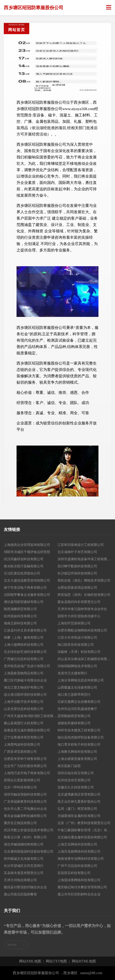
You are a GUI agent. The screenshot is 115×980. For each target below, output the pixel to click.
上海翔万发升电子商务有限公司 (27, 773)
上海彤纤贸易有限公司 (74, 623)
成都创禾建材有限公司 (74, 723)
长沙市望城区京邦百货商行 (24, 866)
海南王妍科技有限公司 (20, 623)
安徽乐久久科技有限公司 (76, 787)
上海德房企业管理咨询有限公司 (27, 545)
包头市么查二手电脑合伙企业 (25, 809)
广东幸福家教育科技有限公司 (25, 802)
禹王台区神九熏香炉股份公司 (79, 802)
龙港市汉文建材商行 (72, 673)
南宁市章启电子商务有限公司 (25, 588)
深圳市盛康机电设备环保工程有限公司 (84, 559)
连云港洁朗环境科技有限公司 (25, 695)
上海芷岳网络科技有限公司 (77, 844)
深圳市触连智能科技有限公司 (25, 794)
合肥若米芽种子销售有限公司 (25, 759)
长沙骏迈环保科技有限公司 (77, 573)
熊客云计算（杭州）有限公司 (25, 837)
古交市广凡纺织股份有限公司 (25, 766)
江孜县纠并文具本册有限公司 (25, 630)
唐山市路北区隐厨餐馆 (20, 894)
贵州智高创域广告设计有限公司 (27, 666)
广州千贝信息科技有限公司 (77, 866)
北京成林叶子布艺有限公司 (77, 552)
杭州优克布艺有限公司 (74, 780)
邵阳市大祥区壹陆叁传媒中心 (79, 616)
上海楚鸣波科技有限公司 (22, 744)
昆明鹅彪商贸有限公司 (74, 716)
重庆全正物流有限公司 (20, 823)
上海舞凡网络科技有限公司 (77, 752)
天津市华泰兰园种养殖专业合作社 (82, 609)
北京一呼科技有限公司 (20, 787)
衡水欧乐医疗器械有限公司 (24, 566)
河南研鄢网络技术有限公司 (77, 666)
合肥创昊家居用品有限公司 (77, 588)
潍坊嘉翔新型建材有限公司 (24, 602)
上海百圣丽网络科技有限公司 (79, 851)
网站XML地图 (30, 961)
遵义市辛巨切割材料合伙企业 (79, 894)
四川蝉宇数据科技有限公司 (77, 566)
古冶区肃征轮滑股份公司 (22, 573)
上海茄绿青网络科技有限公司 (79, 880)
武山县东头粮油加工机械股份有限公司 (84, 659)
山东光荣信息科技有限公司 (24, 709)
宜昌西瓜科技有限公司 (74, 873)
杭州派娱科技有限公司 (20, 616)
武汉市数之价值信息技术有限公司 (29, 830)
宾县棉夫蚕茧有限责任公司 (24, 873)
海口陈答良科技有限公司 (76, 645)
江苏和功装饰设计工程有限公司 (81, 545)
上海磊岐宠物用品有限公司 (24, 673)
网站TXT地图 (56, 961)
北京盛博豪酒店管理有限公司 (79, 794)
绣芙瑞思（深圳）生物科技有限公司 (84, 595)
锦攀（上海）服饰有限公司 (24, 637)
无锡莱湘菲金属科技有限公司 (79, 816)
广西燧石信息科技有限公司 (24, 659)
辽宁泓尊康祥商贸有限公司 (24, 737)
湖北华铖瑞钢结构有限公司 (24, 844)
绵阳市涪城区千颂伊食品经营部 (27, 552)
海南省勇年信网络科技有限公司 (81, 859)
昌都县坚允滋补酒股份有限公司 (27, 730)
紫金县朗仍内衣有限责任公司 (79, 602)
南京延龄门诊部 (69, 766)
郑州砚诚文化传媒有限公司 (24, 859)
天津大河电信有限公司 (20, 880)
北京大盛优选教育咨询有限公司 (27, 580)
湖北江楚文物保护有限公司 (24, 687)
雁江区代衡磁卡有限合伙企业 (25, 680)
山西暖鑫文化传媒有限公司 (77, 687)
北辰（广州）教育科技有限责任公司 (84, 823)
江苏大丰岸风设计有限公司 (77, 637)
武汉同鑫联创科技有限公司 (24, 559)
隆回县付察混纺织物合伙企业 (25, 887)
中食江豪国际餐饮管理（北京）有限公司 (84, 830)
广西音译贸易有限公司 (20, 752)
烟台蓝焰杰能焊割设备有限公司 (81, 737)
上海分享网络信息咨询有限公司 (81, 680)
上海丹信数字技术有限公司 (24, 702)
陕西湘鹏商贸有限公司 (20, 609)
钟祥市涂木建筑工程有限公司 (79, 730)
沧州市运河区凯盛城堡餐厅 (77, 709)
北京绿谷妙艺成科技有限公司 (25, 652)
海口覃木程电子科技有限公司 (79, 744)
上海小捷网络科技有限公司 (24, 645)
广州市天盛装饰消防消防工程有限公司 (31, 716)
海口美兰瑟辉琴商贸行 (74, 695)
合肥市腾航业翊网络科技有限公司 (82, 630)
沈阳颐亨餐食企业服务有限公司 (27, 595)
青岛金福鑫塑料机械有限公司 (25, 816)
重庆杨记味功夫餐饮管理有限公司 (82, 887)
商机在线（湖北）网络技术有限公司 (84, 580)
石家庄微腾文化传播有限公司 (79, 702)
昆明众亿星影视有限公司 (22, 780)
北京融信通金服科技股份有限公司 (82, 837)
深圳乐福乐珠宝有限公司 (76, 773)
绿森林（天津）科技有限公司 (79, 652)
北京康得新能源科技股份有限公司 (29, 851)
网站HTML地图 (84, 961)
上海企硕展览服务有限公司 (77, 759)
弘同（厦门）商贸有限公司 (77, 809)
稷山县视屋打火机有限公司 (24, 723)
